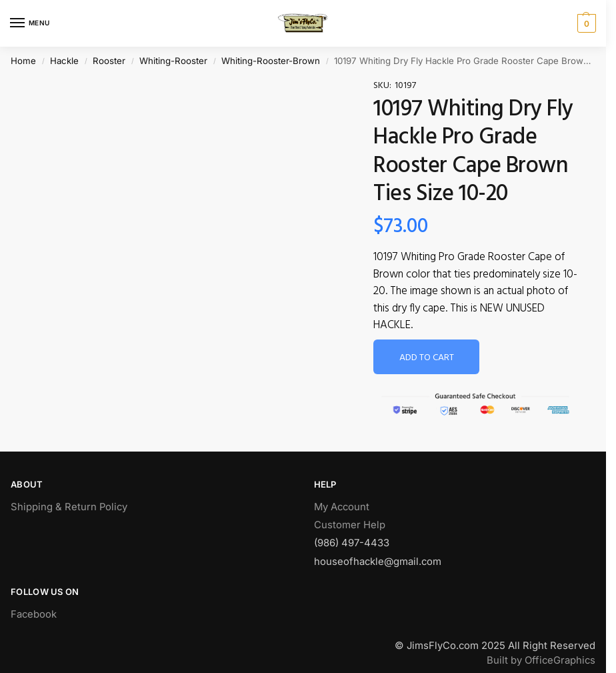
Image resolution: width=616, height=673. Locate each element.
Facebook (34, 614)
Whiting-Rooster (173, 61)
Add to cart (427, 358)
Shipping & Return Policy (69, 507)
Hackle (64, 61)
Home (23, 61)
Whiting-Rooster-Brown (271, 61)
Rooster (109, 61)
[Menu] (30, 23)
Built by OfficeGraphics (541, 660)
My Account (342, 507)
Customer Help (350, 525)
